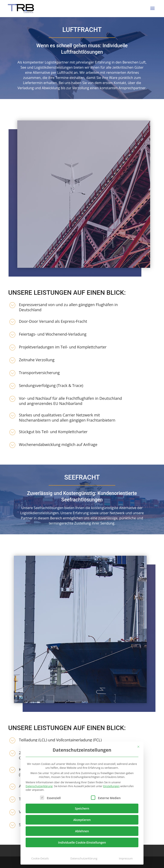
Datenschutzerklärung (39, 786)
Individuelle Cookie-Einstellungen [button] (82, 842)
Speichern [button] (82, 808)
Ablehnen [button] (82, 831)
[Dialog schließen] (138, 747)
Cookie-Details (40, 858)
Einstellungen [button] (111, 786)
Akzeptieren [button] (82, 820)
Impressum (126, 858)
